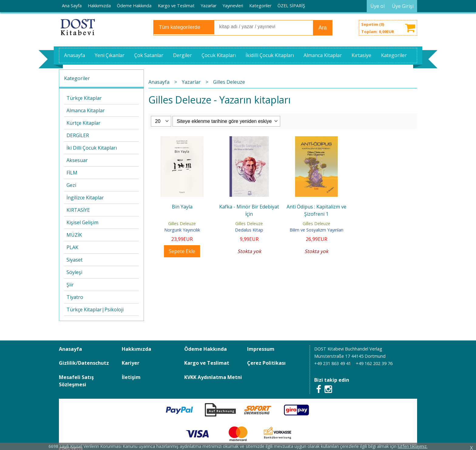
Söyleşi (74, 272)
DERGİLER (78, 135)
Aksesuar (77, 160)
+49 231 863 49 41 (333, 363)
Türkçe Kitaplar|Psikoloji (95, 310)
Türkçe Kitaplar (84, 98)
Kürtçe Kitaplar (83, 123)
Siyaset (75, 260)
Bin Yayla (182, 207)
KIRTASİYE (78, 210)
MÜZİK (74, 235)
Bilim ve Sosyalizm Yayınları (316, 230)
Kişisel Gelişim (82, 222)
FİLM (72, 173)
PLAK (72, 247)
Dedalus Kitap (249, 230)
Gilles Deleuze (182, 223)
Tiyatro (75, 297)
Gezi (71, 185)
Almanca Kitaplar (86, 110)
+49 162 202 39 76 (374, 363)
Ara (323, 28)
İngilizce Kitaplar (85, 198)
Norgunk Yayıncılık (182, 230)
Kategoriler (77, 78)
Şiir (70, 285)
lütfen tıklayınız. (413, 446)
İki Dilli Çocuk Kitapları (92, 148)
